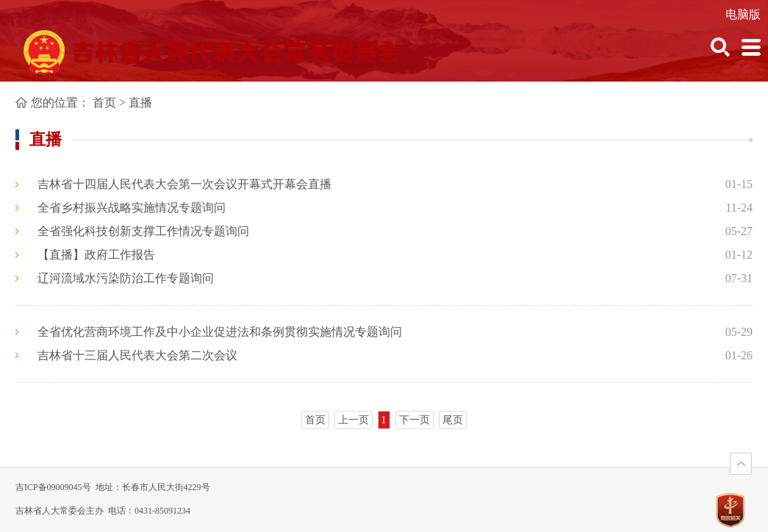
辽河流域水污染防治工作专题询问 (126, 278)
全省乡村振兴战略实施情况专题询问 (132, 208)
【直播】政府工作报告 (96, 255)
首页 (104, 103)
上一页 (354, 420)
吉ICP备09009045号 (53, 487)
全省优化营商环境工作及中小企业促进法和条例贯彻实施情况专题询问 (220, 332)
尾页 (453, 420)
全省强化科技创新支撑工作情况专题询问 (143, 231)
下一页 (414, 420)
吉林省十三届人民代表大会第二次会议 (137, 355)
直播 (140, 103)
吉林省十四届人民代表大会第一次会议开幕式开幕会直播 (184, 184)
